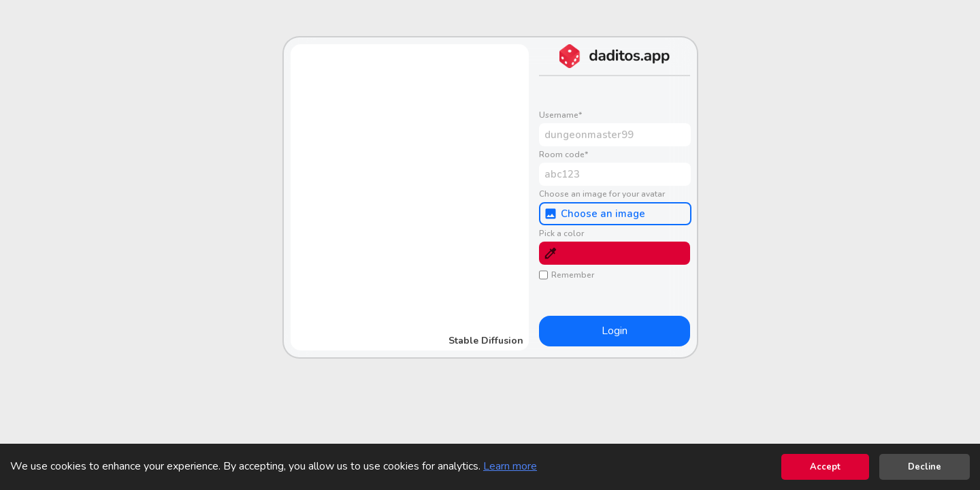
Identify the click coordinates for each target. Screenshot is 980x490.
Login (615, 331)
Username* (560, 115)
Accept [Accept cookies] (825, 467)
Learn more (510, 466)
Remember (567, 275)
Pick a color (561, 233)
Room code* (563, 154)
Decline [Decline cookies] (925, 467)
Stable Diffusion (486, 341)
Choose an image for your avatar (602, 194)
